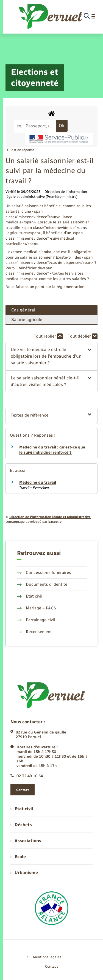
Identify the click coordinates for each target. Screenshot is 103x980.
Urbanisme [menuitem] (24, 873)
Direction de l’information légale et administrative (50, 517)
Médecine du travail (38, 482)
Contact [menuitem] (51, 966)
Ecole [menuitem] (18, 857)
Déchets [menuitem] (21, 825)
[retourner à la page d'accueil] (51, 16)
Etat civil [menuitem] (22, 809)
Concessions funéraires (44, 573)
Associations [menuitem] (26, 841)
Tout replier (48, 336)
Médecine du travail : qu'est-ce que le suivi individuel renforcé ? (52, 450)
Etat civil (30, 596)
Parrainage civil (36, 620)
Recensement (34, 632)
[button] (51, 356)
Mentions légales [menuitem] (47, 957)
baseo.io (55, 522)
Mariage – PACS (37, 608)
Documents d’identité (42, 584)
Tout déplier (83, 336)
